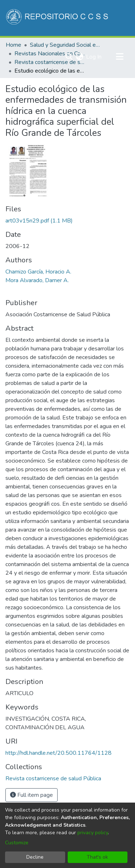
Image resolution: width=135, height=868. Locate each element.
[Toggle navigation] (120, 57)
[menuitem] (79, 57)
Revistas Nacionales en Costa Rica (50, 54)
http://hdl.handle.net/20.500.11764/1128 (58, 753)
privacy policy (93, 833)
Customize (17, 843)
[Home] (58, 18)
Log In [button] (94, 57)
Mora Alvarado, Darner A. (37, 280)
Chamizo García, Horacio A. (38, 272)
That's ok (97, 857)
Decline (35, 857)
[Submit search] (69, 57)
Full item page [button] (31, 795)
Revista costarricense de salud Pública (50, 62)
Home (13, 45)
